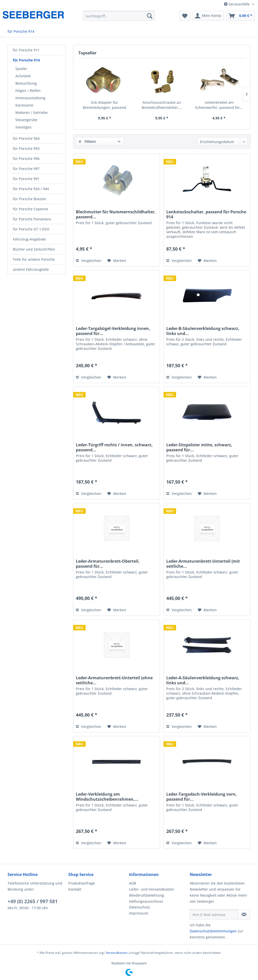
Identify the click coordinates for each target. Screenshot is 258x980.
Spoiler (21, 69)
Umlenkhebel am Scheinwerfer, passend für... (219, 105)
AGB (133, 883)
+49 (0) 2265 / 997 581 (33, 901)
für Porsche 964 (26, 138)
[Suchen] (150, 16)
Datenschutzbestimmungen (213, 931)
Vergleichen (89, 261)
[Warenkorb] (241, 16)
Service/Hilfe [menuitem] (237, 4)
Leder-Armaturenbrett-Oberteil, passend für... (108, 564)
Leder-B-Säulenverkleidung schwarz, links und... (203, 331)
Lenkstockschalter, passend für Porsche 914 (206, 214)
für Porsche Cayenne (30, 209)
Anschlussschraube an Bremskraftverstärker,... (162, 105)
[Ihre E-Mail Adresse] (214, 915)
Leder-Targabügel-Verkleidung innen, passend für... (113, 331)
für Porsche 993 (26, 148)
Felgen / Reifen (28, 91)
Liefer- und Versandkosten (152, 889)
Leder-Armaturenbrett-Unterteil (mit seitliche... (203, 564)
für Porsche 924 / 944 (31, 189)
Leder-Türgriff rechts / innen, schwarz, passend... (114, 447)
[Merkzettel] (185, 16)
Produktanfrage (82, 883)
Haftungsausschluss (146, 901)
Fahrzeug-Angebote (29, 239)
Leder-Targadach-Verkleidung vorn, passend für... (202, 797)
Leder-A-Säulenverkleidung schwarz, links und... (203, 680)
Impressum (139, 913)
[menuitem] (119, 16)
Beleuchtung (26, 83)
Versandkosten (117, 953)
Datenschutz (140, 907)
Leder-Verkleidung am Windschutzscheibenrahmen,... (107, 797)
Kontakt (75, 889)
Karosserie (24, 105)
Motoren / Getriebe (31, 112)
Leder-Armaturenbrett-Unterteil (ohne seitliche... (114, 680)
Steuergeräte (26, 120)
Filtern (87, 141)
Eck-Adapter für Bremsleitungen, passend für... (105, 105)
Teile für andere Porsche (34, 259)
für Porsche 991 (26, 179)
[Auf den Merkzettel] (117, 261)
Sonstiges (23, 127)
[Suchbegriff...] (119, 16)
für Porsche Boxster (30, 199)
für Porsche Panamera (32, 219)
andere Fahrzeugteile (31, 269)
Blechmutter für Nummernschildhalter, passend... (116, 214)
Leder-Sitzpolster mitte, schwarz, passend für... (199, 447)
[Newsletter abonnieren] (244, 915)
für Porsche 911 (26, 50)
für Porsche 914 (26, 60)
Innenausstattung (30, 98)
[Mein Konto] (208, 16)
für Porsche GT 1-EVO (31, 229)
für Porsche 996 (26, 159)
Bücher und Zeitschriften (34, 249)
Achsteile (23, 76)
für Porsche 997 (26, 169)
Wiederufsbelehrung (147, 895)
